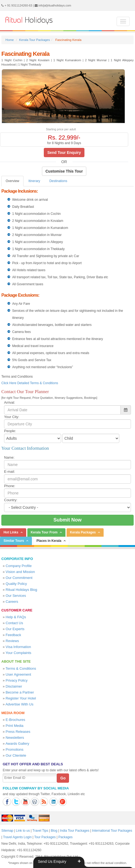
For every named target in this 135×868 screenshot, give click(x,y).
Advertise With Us (19, 704)
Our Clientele (16, 755)
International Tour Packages (112, 831)
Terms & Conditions (21, 668)
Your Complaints (19, 653)
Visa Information (18, 647)
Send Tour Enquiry (64, 153)
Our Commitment (19, 578)
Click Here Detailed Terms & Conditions (30, 383)
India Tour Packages (75, 831)
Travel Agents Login (17, 837)
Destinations (58, 181)
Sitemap (7, 831)
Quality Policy (16, 584)
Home (10, 40)
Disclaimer (14, 686)
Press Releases (18, 732)
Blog (54, 831)
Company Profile (19, 566)
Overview (12, 181)
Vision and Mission (20, 572)
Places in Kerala (49, 541)
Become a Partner (20, 692)
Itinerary (34, 181)
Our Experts (15, 629)
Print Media (15, 726)
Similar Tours (14, 541)
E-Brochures (15, 720)
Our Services (16, 596)
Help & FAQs (16, 617)
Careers (12, 602)
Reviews (12, 641)
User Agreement (18, 674)
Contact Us (14, 623)
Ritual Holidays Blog (21, 590)
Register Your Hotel (21, 698)
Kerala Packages (83, 532)
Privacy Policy (17, 680)
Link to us (23, 831)
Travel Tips (40, 831)
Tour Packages (45, 837)
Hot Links (11, 532)
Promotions (15, 749)
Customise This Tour (64, 171)
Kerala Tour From (44, 532)
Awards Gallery (17, 744)
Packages (66, 837)
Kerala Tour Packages (35, 40)
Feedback (13, 635)
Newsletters (15, 738)
